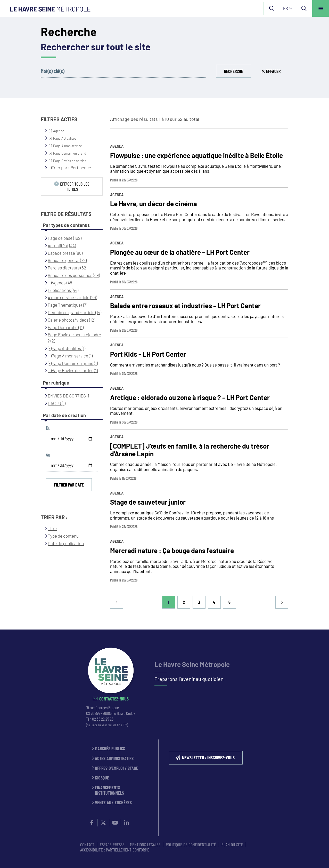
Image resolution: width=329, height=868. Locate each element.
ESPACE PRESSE (112, 845)
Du (48, 428)
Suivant (282, 602)
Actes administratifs (114, 758)
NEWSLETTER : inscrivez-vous (208, 758)
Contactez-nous (114, 699)
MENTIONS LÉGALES (145, 845)
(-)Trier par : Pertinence (69, 168)
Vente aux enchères (113, 803)
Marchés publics (110, 749)
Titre (52, 528)
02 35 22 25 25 (103, 719)
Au (48, 455)
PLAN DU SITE (232, 845)
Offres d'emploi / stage (116, 768)
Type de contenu (63, 536)
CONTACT (87, 845)
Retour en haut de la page (316, 630)
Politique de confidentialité (191, 845)
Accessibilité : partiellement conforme (115, 850)
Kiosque (102, 778)
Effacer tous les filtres (75, 186)
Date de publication (66, 543)
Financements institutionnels (109, 790)
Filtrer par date (69, 485)
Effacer (273, 71)
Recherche (234, 71)
